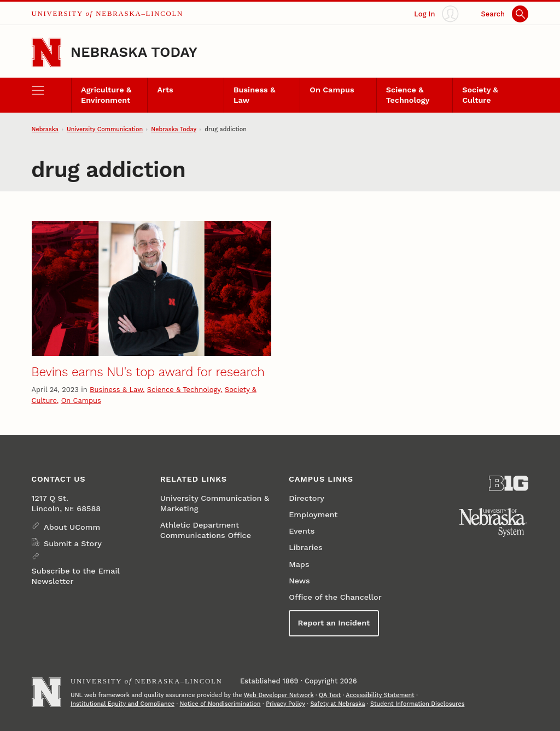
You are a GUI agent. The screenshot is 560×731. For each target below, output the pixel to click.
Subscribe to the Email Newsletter (76, 576)
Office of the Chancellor (335, 597)
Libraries (305, 548)
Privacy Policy (285, 704)
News (299, 581)
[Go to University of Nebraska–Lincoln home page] (46, 52)
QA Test (330, 695)
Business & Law (254, 95)
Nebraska (45, 129)
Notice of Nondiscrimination (220, 704)
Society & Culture (480, 95)
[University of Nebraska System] (494, 523)
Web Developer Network (279, 695)
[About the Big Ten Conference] (509, 483)
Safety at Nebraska (337, 704)
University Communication (105, 129)
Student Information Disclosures (417, 704)
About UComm (72, 527)
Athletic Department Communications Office (206, 530)
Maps (299, 565)
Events (302, 531)
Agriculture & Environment (106, 95)
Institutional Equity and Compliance (122, 704)
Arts (165, 90)
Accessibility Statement (380, 695)
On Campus (332, 90)
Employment (313, 515)
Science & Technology (408, 95)
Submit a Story (73, 544)
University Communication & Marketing (215, 504)
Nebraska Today (134, 52)
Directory (307, 498)
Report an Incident (334, 623)
